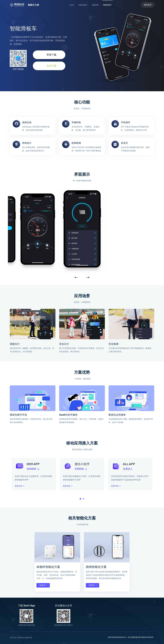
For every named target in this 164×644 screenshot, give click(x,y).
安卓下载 (49, 66)
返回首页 (148, 5)
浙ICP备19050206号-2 (117, 637)
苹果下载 (49, 55)
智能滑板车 (107, 5)
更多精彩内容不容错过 (63, 625)
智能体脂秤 (83, 5)
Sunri (72, 5)
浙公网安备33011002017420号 (141, 637)
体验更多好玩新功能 (26, 625)
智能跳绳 (95, 5)
